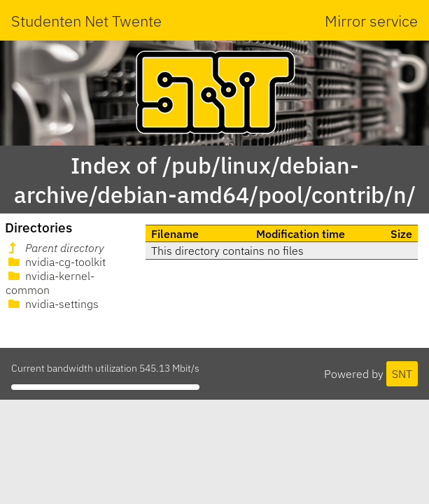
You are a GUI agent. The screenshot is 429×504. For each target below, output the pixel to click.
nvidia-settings (52, 304)
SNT (402, 374)
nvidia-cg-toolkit (56, 262)
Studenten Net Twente (86, 21)
